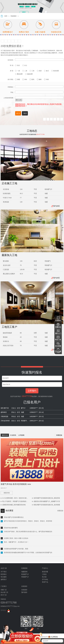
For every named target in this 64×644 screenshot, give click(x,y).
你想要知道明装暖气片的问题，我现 (16, 549)
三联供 (44, 574)
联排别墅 (55, 71)
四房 (39, 71)
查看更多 (59, 435)
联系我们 (4, 574)
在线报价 (24, 590)
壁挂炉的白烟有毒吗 (11, 528)
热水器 (44, 577)
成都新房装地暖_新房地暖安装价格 (14, 505)
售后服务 (4, 577)
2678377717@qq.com (13, 606)
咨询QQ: (6, 610)
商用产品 (45, 582)
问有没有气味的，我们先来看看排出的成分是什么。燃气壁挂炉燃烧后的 (28, 532)
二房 (25, 71)
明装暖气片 (25, 577)
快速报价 (14, 16)
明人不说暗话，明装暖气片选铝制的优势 (16, 501)
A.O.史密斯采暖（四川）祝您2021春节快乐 (17, 498)
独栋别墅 (29, 74)
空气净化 (45, 579)
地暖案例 (24, 572)
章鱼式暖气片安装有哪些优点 (14, 517)
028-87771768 (27, 396)
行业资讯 (13, 435)
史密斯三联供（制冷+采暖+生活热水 (16, 538)
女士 (25, 65)
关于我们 (4, 572)
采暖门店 (4, 590)
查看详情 (7, 493)
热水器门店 (4, 592)
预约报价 (24, 592)
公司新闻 (21, 435)
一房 (17, 71)
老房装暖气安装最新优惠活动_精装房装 (47, 498)
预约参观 (55, 206)
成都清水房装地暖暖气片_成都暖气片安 (47, 501)
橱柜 (39, 79)
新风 (32, 79)
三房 (32, 71)
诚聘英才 (4, 579)
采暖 (17, 79)
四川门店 (4, 595)
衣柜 (46, 79)
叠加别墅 (19, 74)
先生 (17, 65)
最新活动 (5, 435)
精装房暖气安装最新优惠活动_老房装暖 (47, 505)
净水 (25, 79)
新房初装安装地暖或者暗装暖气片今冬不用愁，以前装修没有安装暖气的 (28, 553)
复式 (46, 71)
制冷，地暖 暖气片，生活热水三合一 (16, 542)
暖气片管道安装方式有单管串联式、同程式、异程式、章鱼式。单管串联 (28, 521)
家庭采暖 (45, 572)
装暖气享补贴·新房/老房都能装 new (16, 484)
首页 (6, 16)
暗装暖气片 (25, 574)
